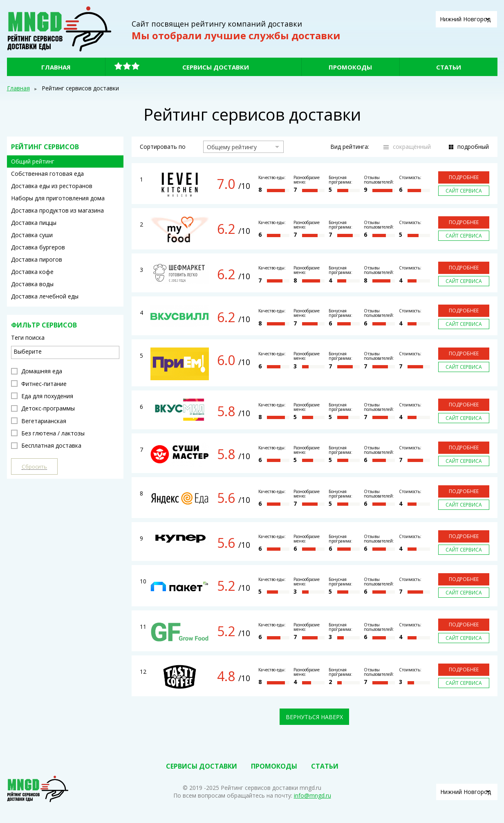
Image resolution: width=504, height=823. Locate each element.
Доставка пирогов (37, 259)
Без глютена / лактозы (48, 433)
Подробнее (464, 177)
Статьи (449, 67)
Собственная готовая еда (47, 174)
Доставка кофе (32, 272)
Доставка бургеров (38, 247)
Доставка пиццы (34, 223)
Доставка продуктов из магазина (57, 210)
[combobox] (65, 352)
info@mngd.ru (312, 795)
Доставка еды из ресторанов (52, 186)
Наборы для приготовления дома (58, 198)
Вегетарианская (39, 421)
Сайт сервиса (464, 191)
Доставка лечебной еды (45, 296)
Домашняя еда (37, 371)
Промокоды (350, 67)
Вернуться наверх (314, 717)
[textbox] (67, 351)
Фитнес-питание (39, 384)
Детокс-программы (43, 408)
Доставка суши (32, 235)
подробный (473, 147)
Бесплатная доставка (46, 445)
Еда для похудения (42, 396)
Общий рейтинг (33, 161)
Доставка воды (32, 284)
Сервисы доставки (216, 67)
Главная (56, 67)
